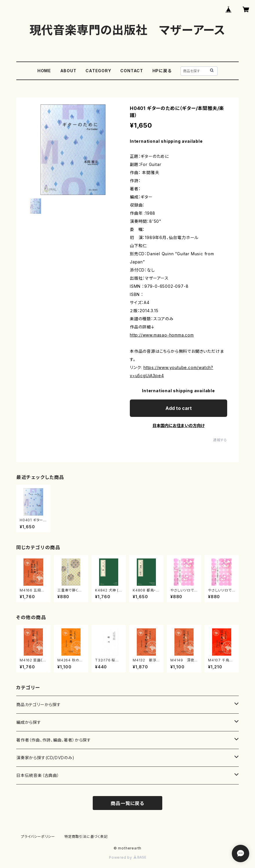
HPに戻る (162, 71)
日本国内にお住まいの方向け (178, 425)
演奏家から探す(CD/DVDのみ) (45, 758)
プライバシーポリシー (38, 837)
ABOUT (68, 71)
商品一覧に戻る (128, 803)
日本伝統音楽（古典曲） (38, 775)
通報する (220, 440)
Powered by (128, 857)
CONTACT (132, 71)
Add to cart (179, 408)
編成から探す (29, 722)
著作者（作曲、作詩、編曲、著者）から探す (54, 740)
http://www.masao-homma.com (162, 335)
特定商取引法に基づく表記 (86, 837)
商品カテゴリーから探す (39, 705)
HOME (44, 71)
